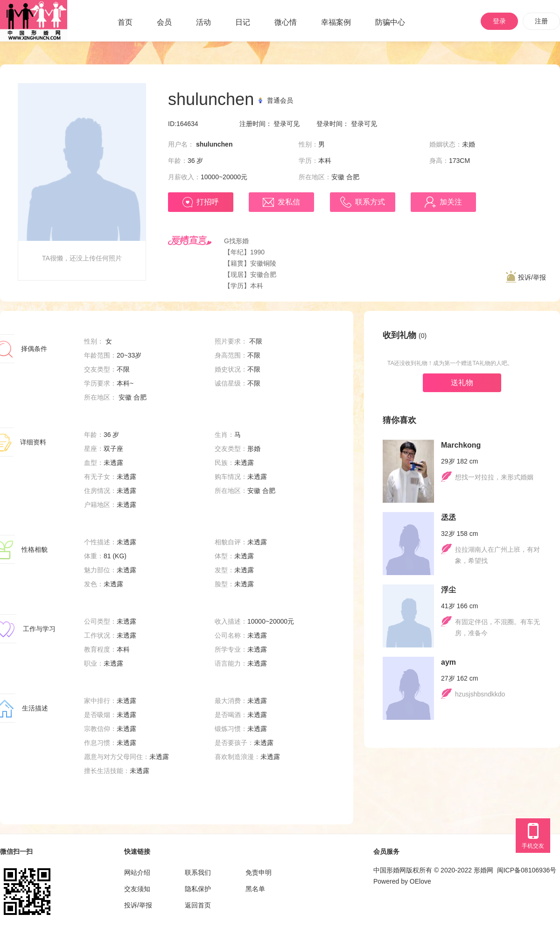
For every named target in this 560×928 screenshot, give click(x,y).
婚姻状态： (446, 144)
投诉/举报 (526, 277)
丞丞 (448, 517)
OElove (420, 881)
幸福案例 (336, 22)
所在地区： (315, 177)
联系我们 (198, 872)
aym (448, 662)
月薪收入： (184, 177)
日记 (243, 22)
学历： (308, 161)
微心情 (286, 22)
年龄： (178, 161)
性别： (308, 144)
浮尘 (448, 590)
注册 (541, 21)
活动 (203, 22)
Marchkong (461, 445)
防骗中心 (390, 22)
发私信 (281, 202)
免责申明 (259, 872)
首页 (125, 22)
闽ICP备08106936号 (527, 870)
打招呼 (201, 202)
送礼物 (462, 383)
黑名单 (255, 889)
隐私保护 (198, 889)
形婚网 (483, 870)
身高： (439, 161)
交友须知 (137, 889)
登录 (499, 21)
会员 (164, 22)
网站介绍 (137, 872)
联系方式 (363, 202)
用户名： (181, 144)
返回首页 (198, 905)
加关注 (443, 202)
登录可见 (287, 124)
